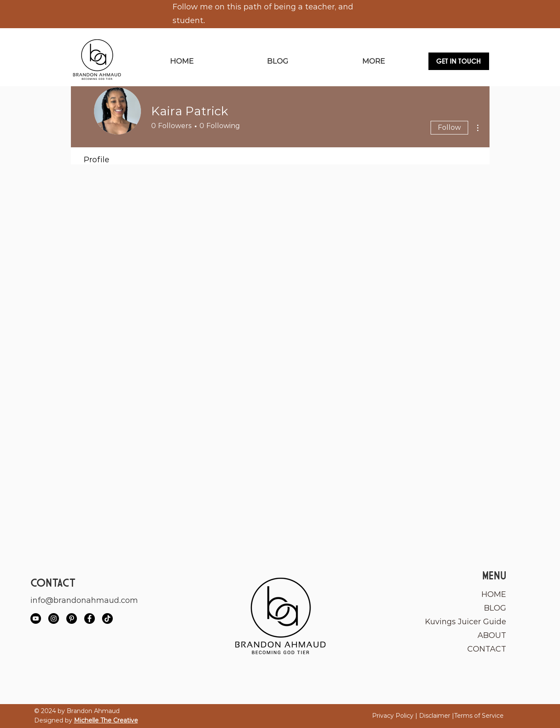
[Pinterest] (72, 618)
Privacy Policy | (396, 716)
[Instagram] (54, 618)
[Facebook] (89, 618)
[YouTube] (36, 618)
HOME (494, 594)
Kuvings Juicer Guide (466, 622)
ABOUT (492, 635)
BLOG (495, 608)
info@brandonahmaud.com (84, 600)
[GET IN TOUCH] (459, 61)
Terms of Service (479, 716)
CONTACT (487, 649)
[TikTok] (107, 618)
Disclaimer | (437, 716)
